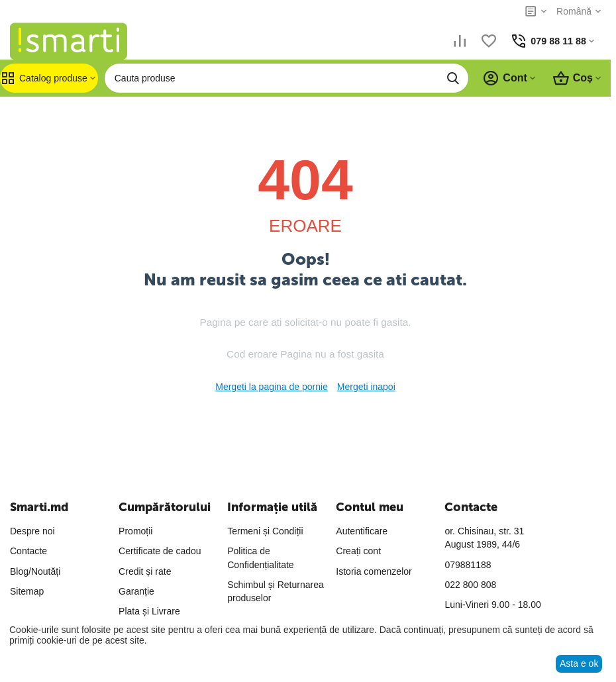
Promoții (135, 531)
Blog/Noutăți (35, 571)
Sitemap (27, 591)
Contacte (28, 551)
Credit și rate (145, 571)
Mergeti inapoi (366, 387)
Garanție (136, 591)
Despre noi (32, 531)
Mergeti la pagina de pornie (272, 387)
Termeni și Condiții (265, 531)
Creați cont (358, 551)
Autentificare (362, 531)
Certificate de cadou (160, 551)
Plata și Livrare (149, 611)
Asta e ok (579, 663)
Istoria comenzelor (374, 571)
